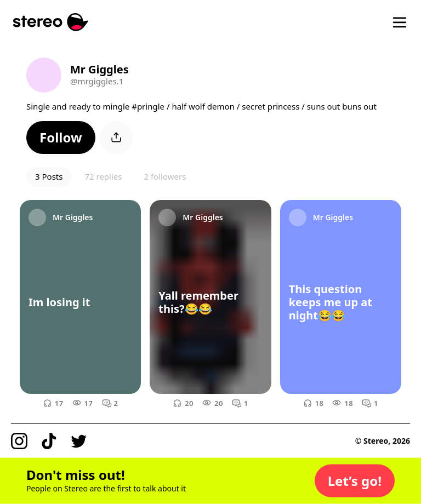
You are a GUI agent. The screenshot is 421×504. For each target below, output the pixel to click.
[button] (61, 138)
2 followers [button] (165, 176)
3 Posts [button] (49, 176)
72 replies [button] (103, 176)
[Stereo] (51, 22)
